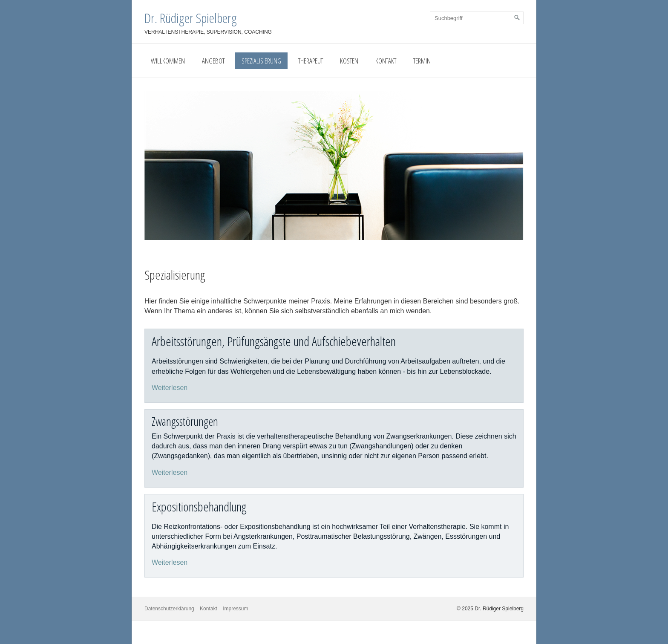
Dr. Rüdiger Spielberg (191, 18)
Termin (422, 61)
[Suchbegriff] (477, 18)
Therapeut (311, 61)
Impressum (235, 609)
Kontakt (386, 61)
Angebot (213, 61)
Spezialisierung (261, 61)
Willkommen (168, 61)
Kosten (349, 61)
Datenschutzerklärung (169, 609)
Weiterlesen (170, 388)
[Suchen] (517, 18)
